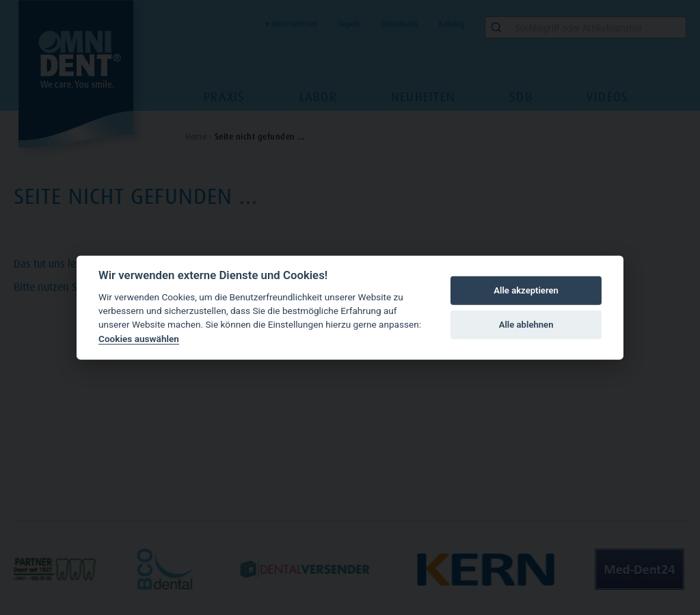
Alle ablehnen (526, 325)
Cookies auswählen (139, 339)
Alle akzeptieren (526, 290)
